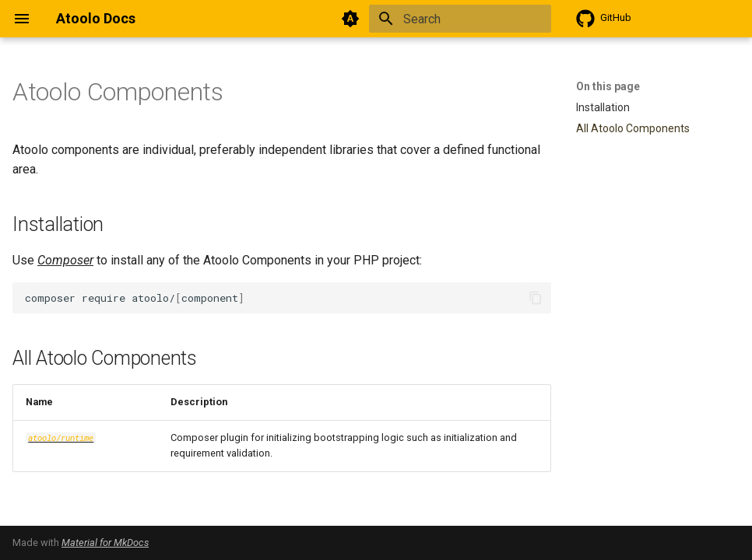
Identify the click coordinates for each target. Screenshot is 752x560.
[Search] (460, 19)
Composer (65, 260)
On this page (608, 86)
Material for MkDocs (105, 542)
